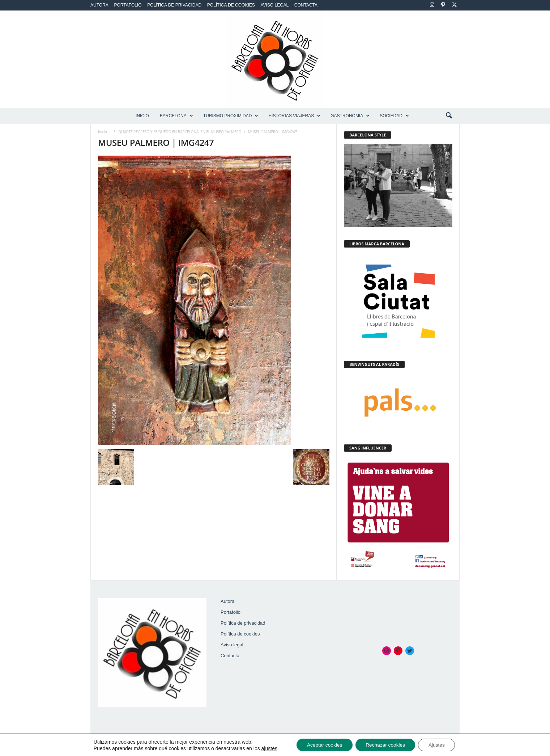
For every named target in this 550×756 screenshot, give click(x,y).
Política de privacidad (174, 5)
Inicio (142, 116)
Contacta (306, 5)
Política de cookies (231, 5)
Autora (99, 5)
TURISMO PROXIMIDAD (231, 116)
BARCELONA (176, 116)
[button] (449, 116)
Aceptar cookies (323, 745)
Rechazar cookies (386, 745)
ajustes (267, 748)
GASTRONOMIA (350, 116)
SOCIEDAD (394, 116)
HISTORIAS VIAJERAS (294, 116)
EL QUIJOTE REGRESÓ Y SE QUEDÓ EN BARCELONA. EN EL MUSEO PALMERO (177, 132)
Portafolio (128, 5)
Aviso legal (274, 5)
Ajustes (439, 745)
